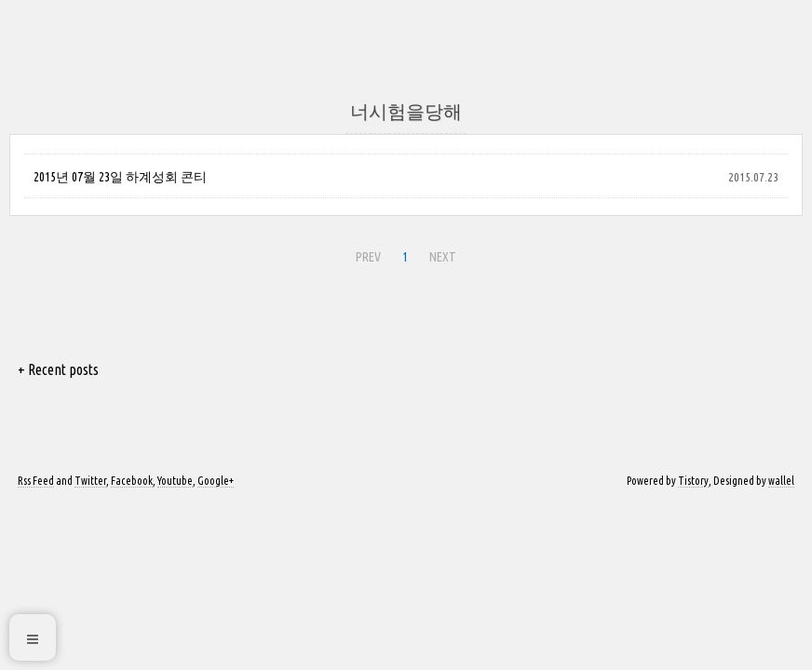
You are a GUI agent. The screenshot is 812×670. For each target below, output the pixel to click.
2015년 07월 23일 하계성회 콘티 (120, 177)
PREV (368, 257)
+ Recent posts (58, 369)
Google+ (216, 481)
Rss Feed (36, 481)
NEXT (443, 257)
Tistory (693, 481)
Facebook (132, 481)
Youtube (175, 481)
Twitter (90, 481)
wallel (781, 481)
